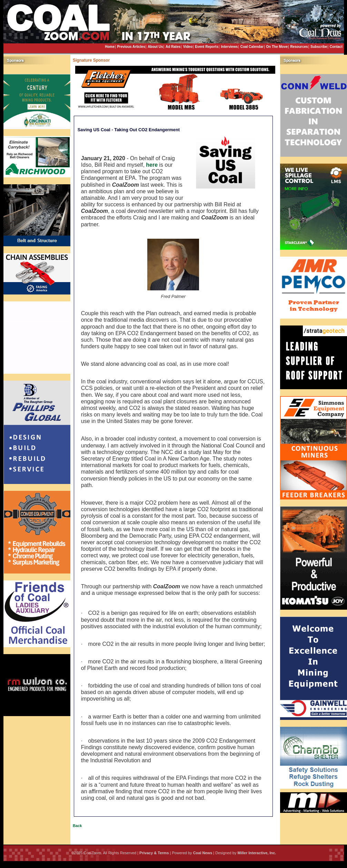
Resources (299, 47)
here (152, 165)
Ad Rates (173, 47)
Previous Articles (131, 47)
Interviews (229, 47)
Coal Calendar (252, 47)
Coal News (203, 853)
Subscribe (319, 47)
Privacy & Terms (154, 853)
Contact (336, 47)
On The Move (277, 47)
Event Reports (207, 47)
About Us (155, 47)
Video (188, 47)
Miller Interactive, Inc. (257, 853)
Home (110, 47)
